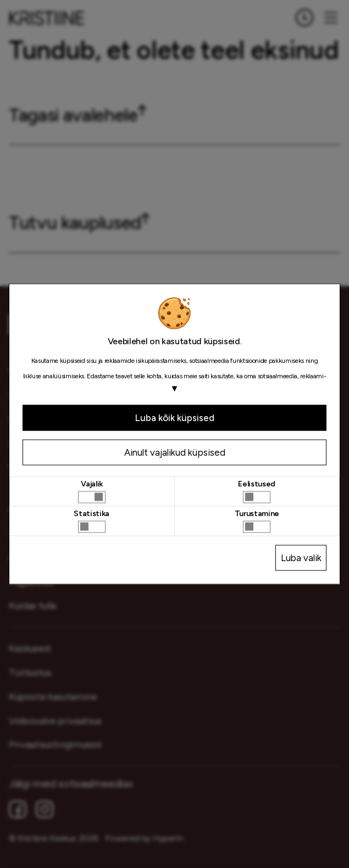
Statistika (92, 513)
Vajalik (92, 484)
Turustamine (257, 513)
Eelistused (257, 484)
